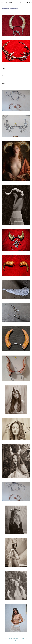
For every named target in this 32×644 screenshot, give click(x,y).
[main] (16, 9)
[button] (2, 2)
